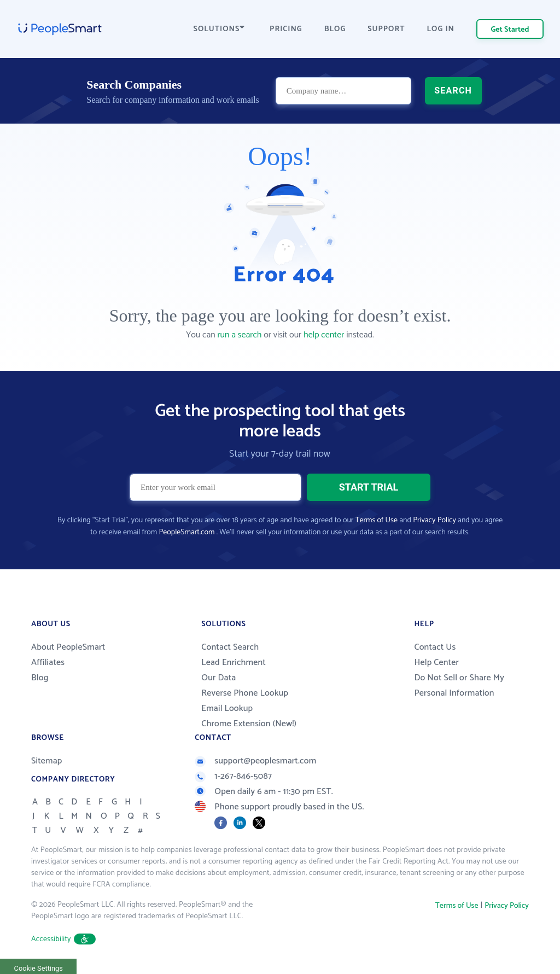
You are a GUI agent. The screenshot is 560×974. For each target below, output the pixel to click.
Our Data (218, 678)
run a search (239, 335)
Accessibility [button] (63, 939)
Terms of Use (377, 520)
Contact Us (435, 647)
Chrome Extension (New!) (249, 724)
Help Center (436, 663)
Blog (40, 678)
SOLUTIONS (219, 29)
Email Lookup (227, 708)
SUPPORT (386, 29)
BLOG (335, 29)
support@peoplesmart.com (255, 761)
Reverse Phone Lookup (245, 693)
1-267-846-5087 (233, 776)
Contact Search (230, 647)
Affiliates (48, 663)
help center (324, 335)
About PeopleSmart (68, 647)
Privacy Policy (434, 520)
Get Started (510, 30)
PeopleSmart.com (186, 532)
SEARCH (453, 91)
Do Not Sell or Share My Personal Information (459, 686)
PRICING (286, 29)
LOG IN (441, 29)
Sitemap (47, 761)
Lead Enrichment (234, 663)
